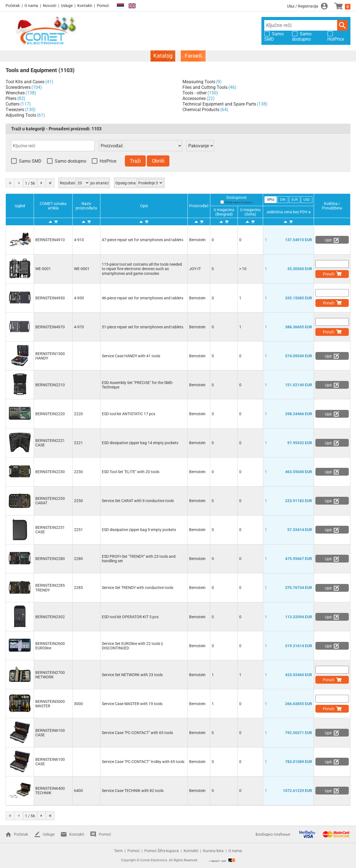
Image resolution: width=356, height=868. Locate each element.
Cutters (13, 104)
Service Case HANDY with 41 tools (131, 356)
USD (307, 200)
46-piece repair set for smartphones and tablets (143, 298)
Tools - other (195, 93)
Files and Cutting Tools (205, 87)
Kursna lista (213, 851)
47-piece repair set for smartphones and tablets (143, 240)
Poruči (328, 274)
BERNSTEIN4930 (50, 298)
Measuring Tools (199, 82)
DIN (283, 200)
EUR (295, 200)
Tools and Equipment (31, 70)
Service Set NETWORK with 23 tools (132, 675)
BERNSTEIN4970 (50, 327)
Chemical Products (201, 110)
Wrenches (15, 93)
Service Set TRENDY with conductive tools (138, 588)
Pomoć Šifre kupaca (162, 851)
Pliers (11, 98)
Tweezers (15, 110)
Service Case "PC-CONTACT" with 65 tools (137, 733)
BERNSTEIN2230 (50, 472)
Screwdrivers (18, 87)
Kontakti (85, 6)
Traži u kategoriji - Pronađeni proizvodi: (56, 129)
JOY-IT (195, 269)
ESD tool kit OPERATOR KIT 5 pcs (130, 617)
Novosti (50, 6)
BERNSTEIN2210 (50, 385)
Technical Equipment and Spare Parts (219, 104)
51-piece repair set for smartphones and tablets (143, 327)
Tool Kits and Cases (25, 82)
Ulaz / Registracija (303, 6)
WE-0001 (43, 269)
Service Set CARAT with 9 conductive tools (138, 501)
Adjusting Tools (21, 115)
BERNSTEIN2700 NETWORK (50, 675)
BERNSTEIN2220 (50, 414)
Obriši (158, 161)
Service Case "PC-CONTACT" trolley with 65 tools (143, 762)
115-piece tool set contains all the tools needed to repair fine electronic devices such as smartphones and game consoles (142, 269)
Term (118, 851)
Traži (342, 25)
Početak (13, 6)
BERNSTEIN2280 (50, 559)
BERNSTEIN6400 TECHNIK (50, 791)
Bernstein (197, 240)
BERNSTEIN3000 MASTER (50, 704)
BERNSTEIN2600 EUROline (50, 646)
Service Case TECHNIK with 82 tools (133, 791)
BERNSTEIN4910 (50, 240)
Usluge (67, 6)
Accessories (194, 98)
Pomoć (103, 6)
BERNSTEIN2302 (50, 617)
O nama (31, 6)
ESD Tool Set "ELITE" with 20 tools (131, 472)
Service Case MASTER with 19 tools (132, 704)
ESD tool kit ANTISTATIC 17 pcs (128, 414)
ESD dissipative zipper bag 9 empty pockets (139, 530)
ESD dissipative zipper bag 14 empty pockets (140, 443)
